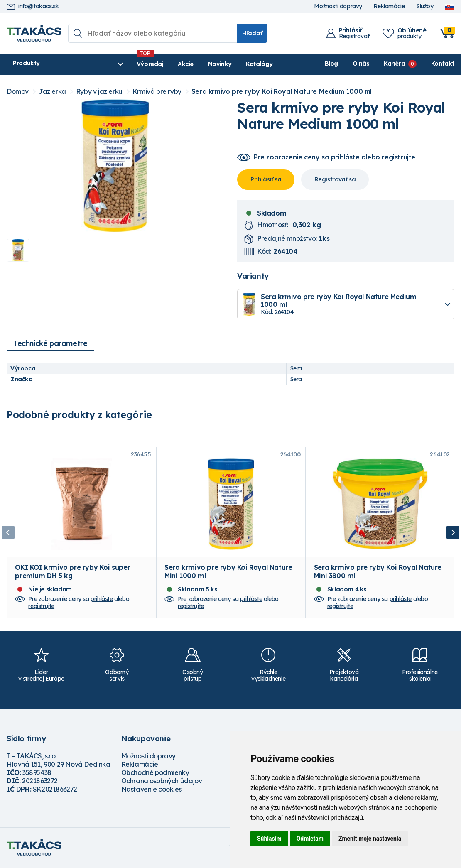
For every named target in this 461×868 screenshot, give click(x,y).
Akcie (169, 64)
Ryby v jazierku (99, 92)
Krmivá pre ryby (157, 92)
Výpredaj (133, 64)
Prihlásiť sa (266, 179)
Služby (425, 6)
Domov (18, 92)
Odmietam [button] (310, 839)
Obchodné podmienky (155, 774)
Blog (331, 64)
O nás (361, 64)
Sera (296, 368)
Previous (8, 533)
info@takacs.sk (33, 6)
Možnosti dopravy (338, 6)
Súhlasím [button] (269, 839)
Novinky (202, 64)
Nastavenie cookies (152, 790)
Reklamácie (389, 6)
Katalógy (242, 64)
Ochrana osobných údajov (162, 782)
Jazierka (52, 92)
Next (453, 533)
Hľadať (252, 33)
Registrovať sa (335, 179)
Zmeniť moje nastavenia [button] (370, 839)
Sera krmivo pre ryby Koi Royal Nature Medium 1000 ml (282, 92)
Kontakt (443, 64)
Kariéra (394, 64)
